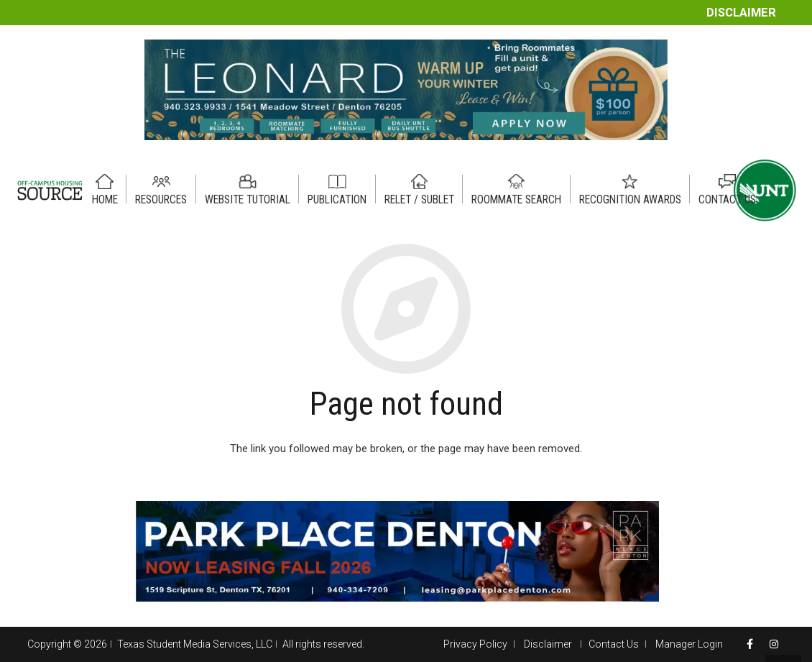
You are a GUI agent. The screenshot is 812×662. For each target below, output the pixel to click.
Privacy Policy (475, 644)
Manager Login (689, 644)
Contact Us (614, 644)
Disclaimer (741, 13)
